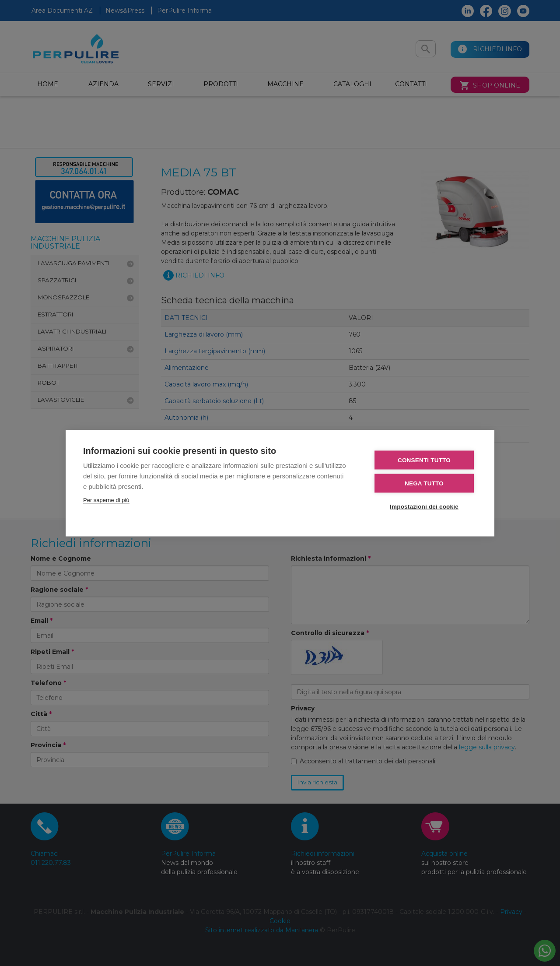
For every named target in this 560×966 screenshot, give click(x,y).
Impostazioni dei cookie (424, 507)
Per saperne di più (106, 500)
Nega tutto (424, 483)
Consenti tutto (424, 460)
